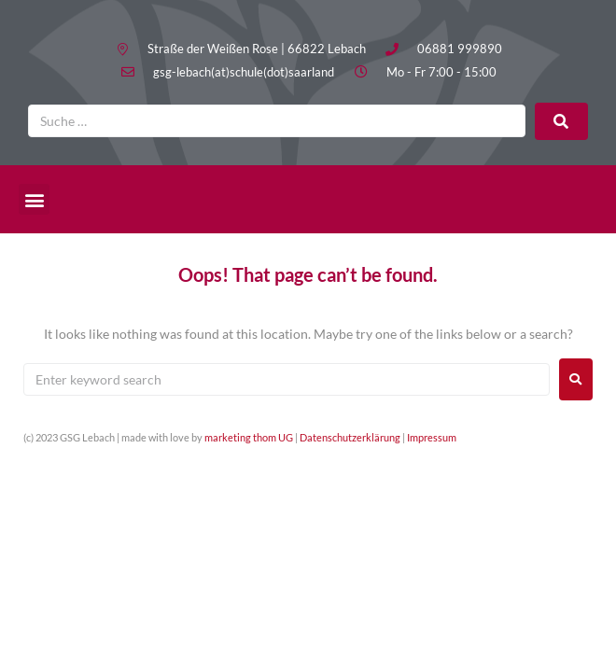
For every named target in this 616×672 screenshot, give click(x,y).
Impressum (432, 437)
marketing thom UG (249, 437)
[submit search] (561, 121)
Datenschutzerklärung (350, 437)
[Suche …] (277, 121)
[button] (34, 199)
